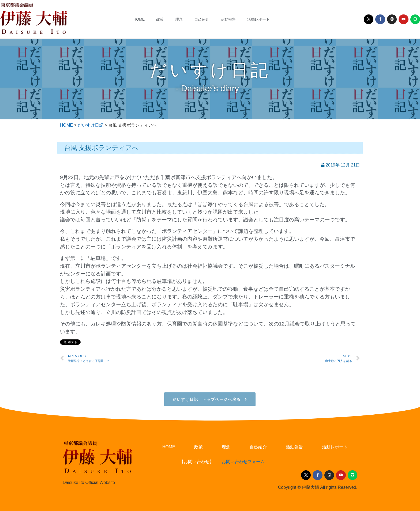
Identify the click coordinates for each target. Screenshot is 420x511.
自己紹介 (202, 19)
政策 (160, 19)
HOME (139, 19)
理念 (179, 19)
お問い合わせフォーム (243, 462)
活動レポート (258, 19)
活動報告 (228, 19)
